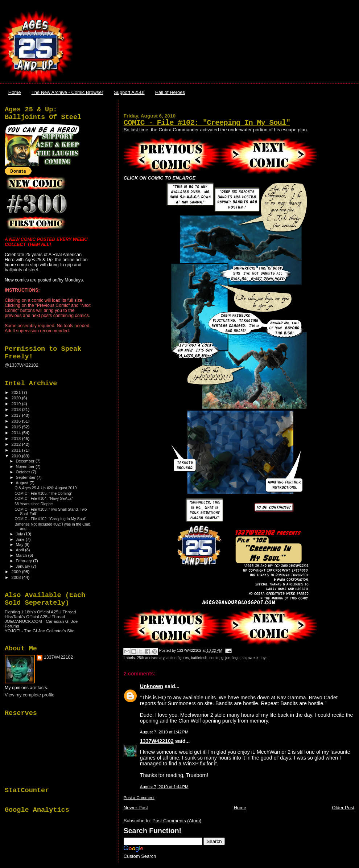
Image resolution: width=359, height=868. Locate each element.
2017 (16, 415)
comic (214, 658)
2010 (16, 456)
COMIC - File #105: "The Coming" (43, 493)
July (20, 534)
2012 (16, 444)
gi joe (226, 658)
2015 (16, 427)
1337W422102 (157, 741)
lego (236, 658)
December (26, 461)
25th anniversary (150, 658)
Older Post (343, 808)
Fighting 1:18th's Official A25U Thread (40, 612)
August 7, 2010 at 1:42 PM (164, 732)
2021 (16, 392)
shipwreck (250, 658)
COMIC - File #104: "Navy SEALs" (44, 498)
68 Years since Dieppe (34, 504)
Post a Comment (139, 798)
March (22, 555)
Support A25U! (129, 92)
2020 (16, 398)
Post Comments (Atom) (177, 821)
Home (15, 92)
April (20, 550)
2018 (16, 409)
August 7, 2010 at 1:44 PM (164, 787)
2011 (16, 450)
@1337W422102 (22, 365)
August (23, 483)
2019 (16, 404)
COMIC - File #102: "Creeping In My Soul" (207, 123)
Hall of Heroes (170, 92)
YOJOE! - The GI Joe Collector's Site (40, 631)
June (21, 539)
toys (264, 658)
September (26, 477)
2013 (16, 438)
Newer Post (136, 808)
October (24, 472)
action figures (178, 658)
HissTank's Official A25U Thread (35, 616)
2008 (16, 577)
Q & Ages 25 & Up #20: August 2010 (46, 488)
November (26, 466)
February (25, 561)
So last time (136, 130)
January (24, 566)
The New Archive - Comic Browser (67, 92)
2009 (16, 571)
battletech (199, 658)
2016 (16, 421)
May (20, 544)
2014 (16, 433)
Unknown (152, 686)
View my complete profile (30, 695)
